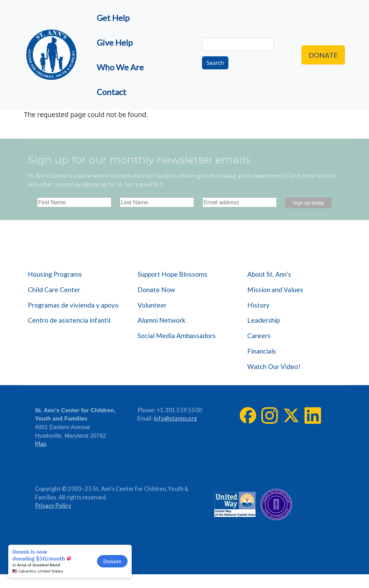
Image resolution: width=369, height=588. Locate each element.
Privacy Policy (53, 506)
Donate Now (156, 290)
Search (215, 63)
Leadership (264, 320)
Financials (262, 351)
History (258, 305)
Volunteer (152, 305)
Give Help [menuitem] (115, 42)
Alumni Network (162, 320)
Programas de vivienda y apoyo (73, 305)
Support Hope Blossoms (172, 274)
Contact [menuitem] (111, 92)
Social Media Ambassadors (177, 336)
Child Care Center (54, 290)
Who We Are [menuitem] (120, 67)
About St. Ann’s (269, 274)
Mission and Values (275, 290)
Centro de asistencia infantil (69, 320)
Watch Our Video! (274, 366)
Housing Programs (55, 274)
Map (41, 444)
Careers (259, 336)
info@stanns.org (175, 418)
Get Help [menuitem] (113, 18)
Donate (323, 55)
